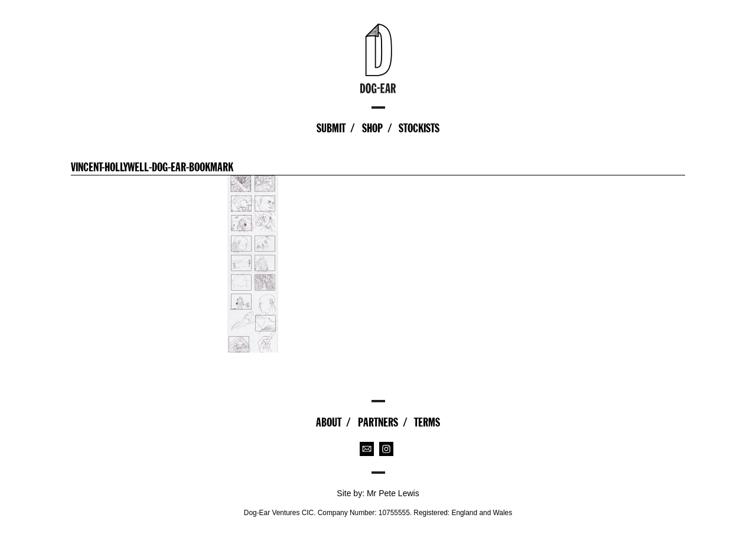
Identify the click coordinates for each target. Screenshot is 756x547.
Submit (331, 128)
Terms (427, 422)
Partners (378, 422)
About (329, 422)
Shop (372, 128)
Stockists (419, 128)
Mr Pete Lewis (393, 493)
